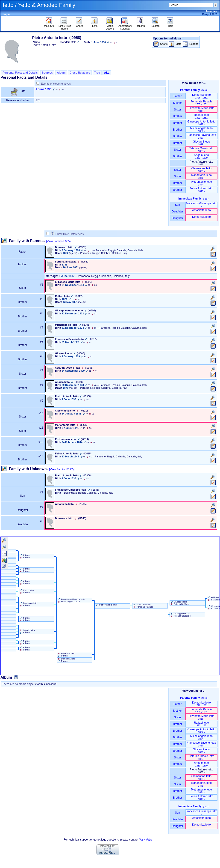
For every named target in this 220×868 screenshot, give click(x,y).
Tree (97, 73)
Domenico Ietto (201, 96)
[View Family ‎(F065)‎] (59, 241)
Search (156, 25)
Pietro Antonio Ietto (106, 605)
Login (6, 14)
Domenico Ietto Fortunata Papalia (143, 606)
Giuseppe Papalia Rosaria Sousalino (180, 615)
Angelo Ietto (201, 156)
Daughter (178, 212)
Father (177, 96)
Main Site (49, 25)
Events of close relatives (56, 84)
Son (178, 205)
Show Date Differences (67, 234)
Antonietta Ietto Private (66, 655)
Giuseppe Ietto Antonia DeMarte (180, 603)
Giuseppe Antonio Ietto (201, 123)
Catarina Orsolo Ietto (201, 150)
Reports (140, 25)
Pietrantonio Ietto (201, 183)
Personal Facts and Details (20, 73)
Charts (80, 25)
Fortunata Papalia (201, 103)
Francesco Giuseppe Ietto (201, 205)
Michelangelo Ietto (201, 130)
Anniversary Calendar (125, 26)
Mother (178, 103)
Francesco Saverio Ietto (201, 136)
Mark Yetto (145, 840)
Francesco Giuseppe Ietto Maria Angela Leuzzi (71, 600)
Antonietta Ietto (201, 211)
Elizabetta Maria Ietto (201, 109)
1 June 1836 (43, 89)
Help (171, 25)
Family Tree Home (64, 26)
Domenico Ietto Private (28, 604)
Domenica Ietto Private (66, 660)
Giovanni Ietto (201, 143)
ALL (107, 73)
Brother (177, 116)
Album (61, 73)
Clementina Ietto (201, 170)
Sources (47, 73)
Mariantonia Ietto (201, 176)
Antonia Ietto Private (27, 631)
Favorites (211, 11)
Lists (95, 25)
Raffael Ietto (201, 116)
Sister (177, 110)
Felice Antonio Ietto (201, 190)
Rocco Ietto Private (26, 591)
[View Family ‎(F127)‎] (62, 469)
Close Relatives (80, 73)
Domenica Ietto (201, 218)
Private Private (24, 556)
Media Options (110, 26)
